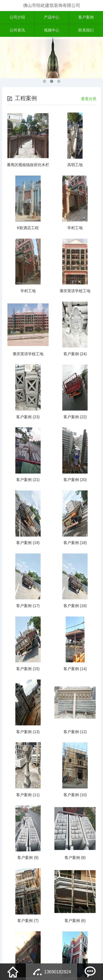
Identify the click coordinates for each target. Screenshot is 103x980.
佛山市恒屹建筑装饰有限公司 (52, 5)
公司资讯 (17, 31)
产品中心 (52, 18)
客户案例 (86, 18)
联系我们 (86, 31)
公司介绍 (17, 18)
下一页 (70, 931)
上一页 (33, 931)
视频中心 (52, 31)
